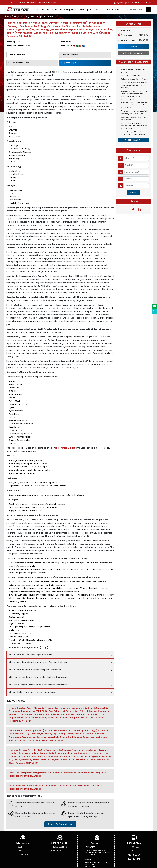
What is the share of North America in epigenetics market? (35, 670)
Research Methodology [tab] (19, 63)
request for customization (60, 824)
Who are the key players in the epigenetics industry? (32, 692)
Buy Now (133, 47)
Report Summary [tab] (17, 55)
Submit (133, 192)
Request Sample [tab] (69, 63)
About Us (21, 847)
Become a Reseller (24, 854)
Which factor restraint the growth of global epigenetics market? (38, 677)
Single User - (133, 35)
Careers (20, 851)
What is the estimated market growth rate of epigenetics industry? (39, 662)
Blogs (132, 851)
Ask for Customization (133, 53)
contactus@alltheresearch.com (42, 3)
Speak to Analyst (133, 140)
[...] (134, 10)
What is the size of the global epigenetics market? (31, 655)
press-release (135, 847)
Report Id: (65, 42)
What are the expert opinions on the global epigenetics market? (38, 685)
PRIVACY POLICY (59, 851)
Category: (18, 46)
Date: (13, 42)
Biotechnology (21, 17)
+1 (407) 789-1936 (17, 3)
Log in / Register (122, 3)
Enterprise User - (133, 40)
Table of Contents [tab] (70, 55)
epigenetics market (65, 448)
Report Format (71, 46)
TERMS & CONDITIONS (61, 847)
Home (8, 17)
